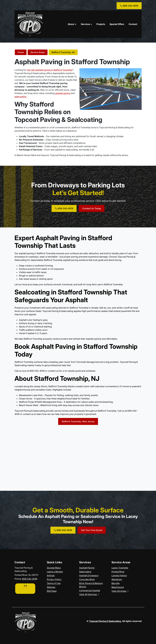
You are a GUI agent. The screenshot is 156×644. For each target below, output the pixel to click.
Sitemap (51, 587)
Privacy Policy (54, 579)
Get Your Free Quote (92, 530)
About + (72, 24)
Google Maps (54, 568)
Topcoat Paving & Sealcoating (105, 621)
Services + (86, 24)
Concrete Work (87, 579)
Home (21, 52)
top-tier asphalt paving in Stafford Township (50, 70)
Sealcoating (85, 572)
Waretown (117, 579)
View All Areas (120, 591)
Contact (133, 24)
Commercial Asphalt (90, 590)
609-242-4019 (129, 6)
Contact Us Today (92, 208)
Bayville (116, 583)
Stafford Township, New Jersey (78, 421)
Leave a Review (55, 572)
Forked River (118, 572)
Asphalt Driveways (89, 575)
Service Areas (38, 52)
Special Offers (117, 24)
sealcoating (20, 97)
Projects (101, 24)
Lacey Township (120, 568)
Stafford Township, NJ (63, 52)
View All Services (89, 594)
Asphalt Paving (87, 568)
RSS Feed (52, 591)
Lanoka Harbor (119, 575)
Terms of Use (54, 583)
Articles (51, 575)
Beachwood (118, 587)
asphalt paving (63, 93)
